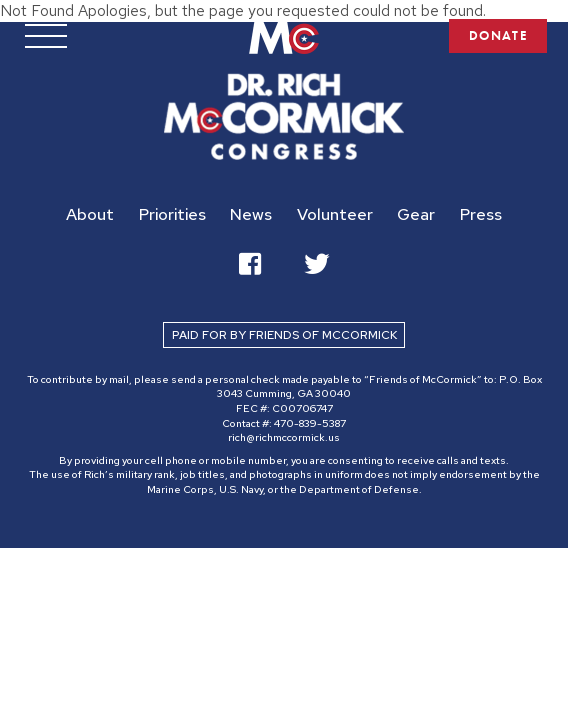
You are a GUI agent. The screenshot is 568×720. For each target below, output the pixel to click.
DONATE (497, 36)
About (90, 214)
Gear (416, 214)
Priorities (172, 214)
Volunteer (335, 214)
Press (481, 214)
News (251, 214)
